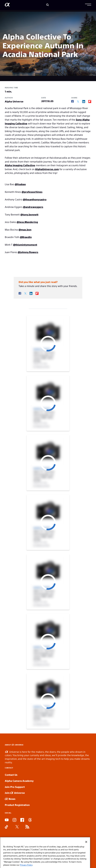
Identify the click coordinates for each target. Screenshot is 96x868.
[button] (88, 5)
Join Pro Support (15, 787)
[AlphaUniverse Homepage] (7, 5)
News (10, 799)
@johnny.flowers (28, 252)
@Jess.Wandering (27, 222)
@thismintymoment (25, 245)
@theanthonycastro (35, 199)
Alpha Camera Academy (19, 781)
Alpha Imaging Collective (20, 165)
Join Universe (15, 793)
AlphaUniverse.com (47, 169)
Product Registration (17, 805)
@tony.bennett (29, 214)
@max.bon (25, 230)
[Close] (86, 849)
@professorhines (32, 192)
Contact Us (11, 775)
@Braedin (26, 237)
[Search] (48, 5)
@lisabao (20, 184)
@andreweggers (33, 207)
